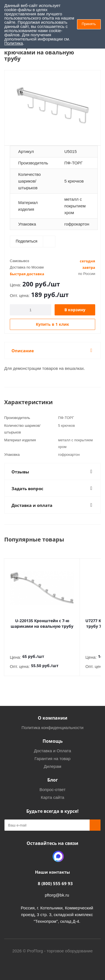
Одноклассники (44, 851)
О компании (53, 712)
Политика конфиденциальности (53, 722)
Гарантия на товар (52, 753)
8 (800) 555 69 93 (55, 878)
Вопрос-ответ (53, 784)
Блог (53, 774)
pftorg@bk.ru (57, 889)
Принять (89, 24)
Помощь (53, 735)
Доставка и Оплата (53, 745)
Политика (14, 43)
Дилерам (53, 761)
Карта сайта (53, 792)
